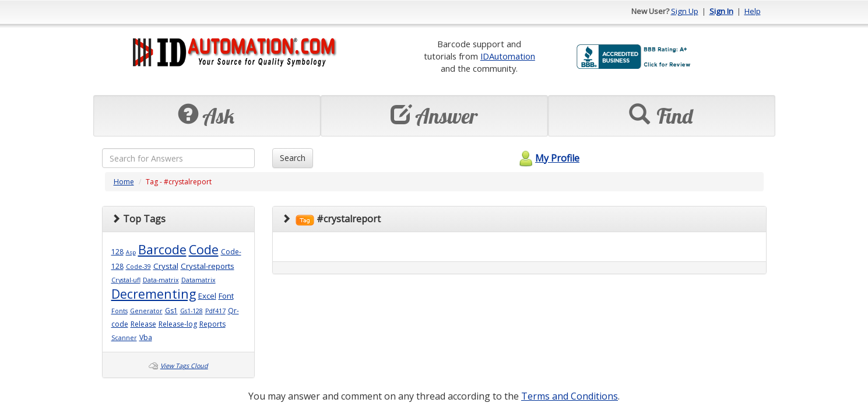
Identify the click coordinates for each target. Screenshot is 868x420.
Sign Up (685, 11)
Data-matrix (161, 280)
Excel (207, 296)
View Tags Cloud (184, 366)
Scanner (124, 338)
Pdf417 (215, 311)
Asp (131, 252)
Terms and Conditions (570, 396)
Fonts (120, 311)
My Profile (548, 158)
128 (117, 252)
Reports (212, 324)
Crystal (166, 266)
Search (293, 158)
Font (226, 296)
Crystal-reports (208, 266)
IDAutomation (508, 56)
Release (143, 324)
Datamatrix (198, 280)
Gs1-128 (191, 311)
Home (124, 182)
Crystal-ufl (126, 280)
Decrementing (154, 294)
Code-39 (138, 267)
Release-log (178, 324)
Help (753, 11)
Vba (146, 337)
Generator (146, 311)
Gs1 (171, 311)
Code (204, 249)
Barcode (162, 249)
